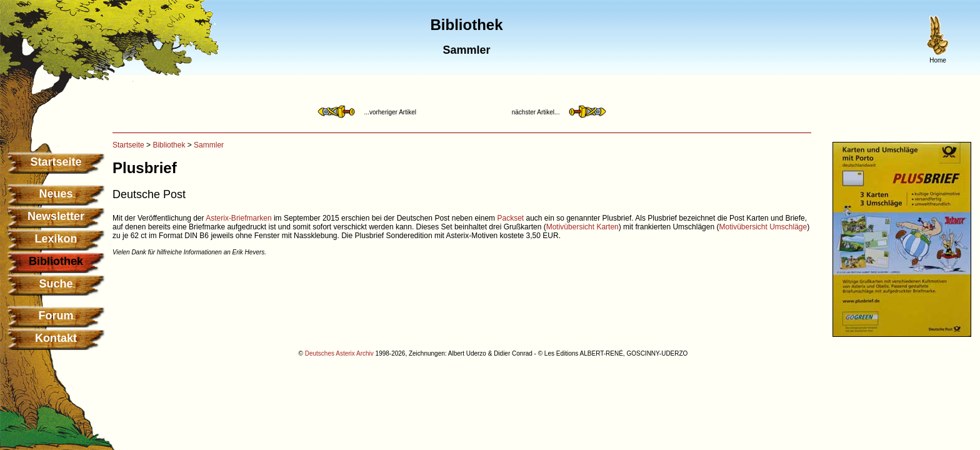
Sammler (209, 145)
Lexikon (56, 239)
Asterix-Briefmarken (238, 218)
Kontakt (56, 338)
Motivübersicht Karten (582, 227)
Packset (510, 218)
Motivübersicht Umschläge (763, 227)
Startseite (56, 162)
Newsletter (56, 216)
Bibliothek (169, 145)
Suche (56, 284)
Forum (56, 316)
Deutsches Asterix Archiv (339, 353)
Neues (56, 194)
